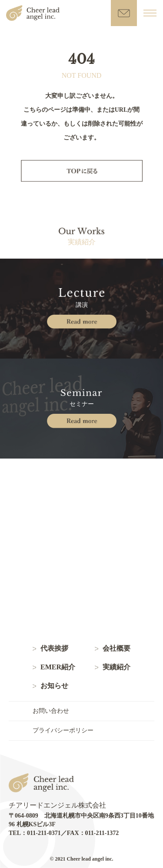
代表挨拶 (54, 649)
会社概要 (116, 649)
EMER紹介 (58, 667)
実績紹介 (116, 667)
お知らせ (54, 686)
